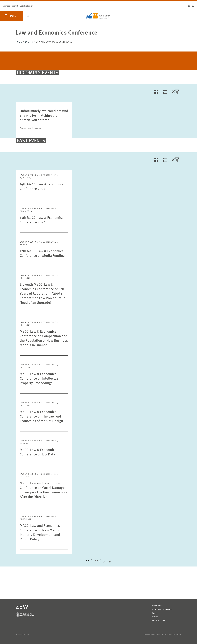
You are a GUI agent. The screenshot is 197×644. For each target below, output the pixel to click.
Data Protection (27, 6)
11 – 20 (96, 561)
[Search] (28, 16)
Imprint (15, 6)
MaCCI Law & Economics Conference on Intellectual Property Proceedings (40, 379)
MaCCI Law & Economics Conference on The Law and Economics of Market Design (41, 417)
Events (29, 42)
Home (19, 42)
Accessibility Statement (162, 610)
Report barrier (157, 606)
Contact (6, 6)
